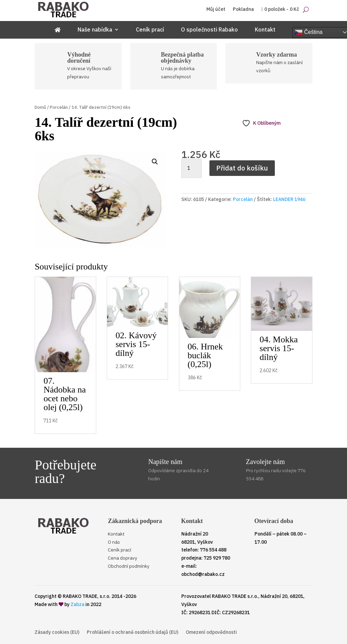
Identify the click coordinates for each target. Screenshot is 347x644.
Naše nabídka (95, 30)
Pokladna (243, 9)
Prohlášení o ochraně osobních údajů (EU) (132, 632)
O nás (114, 542)
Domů (40, 107)
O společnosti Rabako (209, 30)
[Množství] (191, 168)
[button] (155, 162)
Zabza (77, 604)
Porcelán (59, 107)
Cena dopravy (123, 558)
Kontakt (265, 30)
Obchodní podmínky (129, 566)
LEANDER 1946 (289, 199)
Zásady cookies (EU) (57, 632)
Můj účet (216, 9)
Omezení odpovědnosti (211, 632)
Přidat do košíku (242, 168)
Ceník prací (150, 30)
